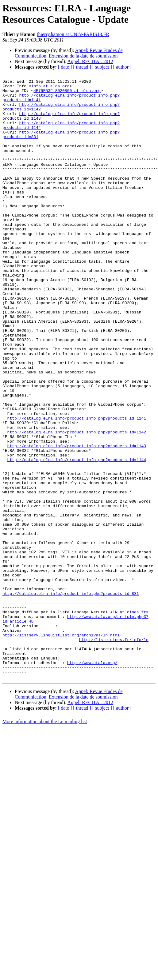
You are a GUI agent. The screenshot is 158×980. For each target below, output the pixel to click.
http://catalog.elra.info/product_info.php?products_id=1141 (77, 486)
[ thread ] (82, 67)
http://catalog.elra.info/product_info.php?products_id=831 (71, 697)
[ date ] (65, 67)
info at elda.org (50, 88)
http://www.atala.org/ (92, 780)
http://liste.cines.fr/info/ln (114, 752)
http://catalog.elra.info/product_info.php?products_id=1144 (77, 536)
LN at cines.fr (129, 719)
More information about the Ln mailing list (45, 841)
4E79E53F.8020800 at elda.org (67, 93)
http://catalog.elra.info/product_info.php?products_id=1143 (77, 520)
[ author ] (122, 67)
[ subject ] (102, 67)
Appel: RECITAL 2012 (90, 61)
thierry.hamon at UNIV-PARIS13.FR (73, 34)
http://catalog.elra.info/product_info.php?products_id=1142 (77, 503)
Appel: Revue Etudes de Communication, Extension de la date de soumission (69, 53)
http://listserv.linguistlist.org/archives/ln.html (61, 747)
